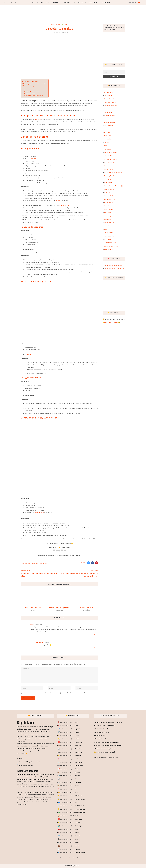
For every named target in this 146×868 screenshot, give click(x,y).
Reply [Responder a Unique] (96, 635)
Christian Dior (108, 92)
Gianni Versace (109, 206)
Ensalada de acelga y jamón (32, 92)
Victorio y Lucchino (110, 176)
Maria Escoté (108, 229)
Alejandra (39, 642)
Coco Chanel (108, 96)
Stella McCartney (109, 199)
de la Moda (103, 729)
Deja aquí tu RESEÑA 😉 (112, 323)
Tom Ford (107, 132)
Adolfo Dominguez (110, 243)
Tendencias (101, 736)
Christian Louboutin (110, 159)
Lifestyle (56, 3)
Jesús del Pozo (109, 249)
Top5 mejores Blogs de (69, 722)
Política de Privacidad (113, 758)
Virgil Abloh (108, 179)
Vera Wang (107, 216)
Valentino (107, 142)
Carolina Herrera (109, 109)
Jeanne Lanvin (108, 119)
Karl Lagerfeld (108, 126)
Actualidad (69, 3)
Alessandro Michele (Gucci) (113, 172)
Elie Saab (107, 166)
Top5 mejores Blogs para (72, 812)
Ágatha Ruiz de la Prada (112, 246)
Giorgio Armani (109, 99)
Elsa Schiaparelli (109, 129)
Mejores (107, 742)
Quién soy (93, 3)
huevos (58, 201)
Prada (106, 146)
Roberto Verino (109, 209)
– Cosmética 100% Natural (108, 722)
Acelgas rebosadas (30, 94)
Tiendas (81, 3)
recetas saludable (42, 564)
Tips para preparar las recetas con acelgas (35, 84)
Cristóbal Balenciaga (111, 106)
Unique (32, 624)
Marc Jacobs (108, 156)
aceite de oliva (39, 513)
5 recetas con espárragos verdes (59, 608)
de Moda (102, 732)
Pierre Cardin (108, 149)
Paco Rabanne (108, 112)
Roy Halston (108, 213)
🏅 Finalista (25, 765)
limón (29, 354)
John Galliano (108, 139)
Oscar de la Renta (110, 116)
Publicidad (106, 3)
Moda (34, 3)
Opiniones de (105, 725)
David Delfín (108, 193)
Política (77, 849)
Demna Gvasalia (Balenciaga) (113, 186)
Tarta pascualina (29, 88)
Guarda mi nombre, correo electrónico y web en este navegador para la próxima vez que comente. (54, 693)
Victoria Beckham (110, 236)
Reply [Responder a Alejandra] (96, 648)
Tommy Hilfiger (109, 223)
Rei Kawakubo (108, 182)
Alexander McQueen (110, 152)
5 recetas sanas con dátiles (32, 608)
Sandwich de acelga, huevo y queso (34, 96)
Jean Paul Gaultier (110, 122)
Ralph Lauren (108, 136)
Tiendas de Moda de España (113, 265)
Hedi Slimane (108, 169)
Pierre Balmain (109, 203)
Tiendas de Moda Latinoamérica (114, 269)
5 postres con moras (87, 608)
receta (33, 564)
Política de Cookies (99, 758)
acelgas (28, 564)
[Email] (114, 72)
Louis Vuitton (108, 239)
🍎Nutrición (56, 25)
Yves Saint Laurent (110, 102)
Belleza (44, 3)
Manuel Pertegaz (109, 189)
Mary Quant (108, 219)
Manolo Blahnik (109, 233)
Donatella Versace (110, 226)
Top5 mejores (69, 816)
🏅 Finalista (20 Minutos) (28, 762)
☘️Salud (64, 25)
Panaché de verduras (30, 90)
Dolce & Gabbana (110, 162)
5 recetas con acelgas (29, 86)
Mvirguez (56, 32)
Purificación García (110, 196)
